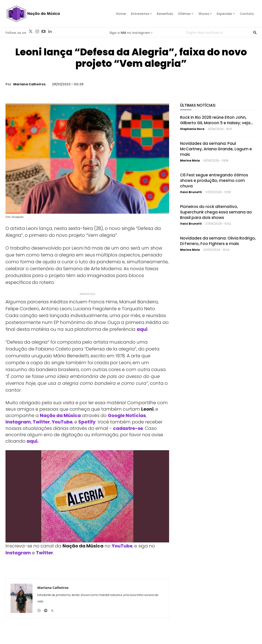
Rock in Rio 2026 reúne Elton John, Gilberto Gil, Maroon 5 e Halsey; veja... (217, 120)
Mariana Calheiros (29, 84)
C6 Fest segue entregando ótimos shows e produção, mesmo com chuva (214, 181)
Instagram (18, 422)
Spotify (87, 422)
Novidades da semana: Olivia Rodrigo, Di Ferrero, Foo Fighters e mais (218, 241)
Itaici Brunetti (191, 192)
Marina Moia (190, 160)
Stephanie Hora (192, 129)
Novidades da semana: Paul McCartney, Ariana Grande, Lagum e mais (216, 149)
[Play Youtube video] (87, 496)
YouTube (62, 422)
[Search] (255, 32)
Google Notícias (127, 415)
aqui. (32, 441)
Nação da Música (60, 415)
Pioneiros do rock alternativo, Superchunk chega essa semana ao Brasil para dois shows (216, 212)
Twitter (41, 422)
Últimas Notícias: (198, 105)
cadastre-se (128, 428)
